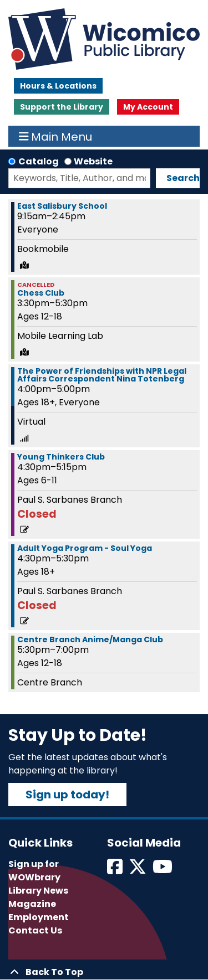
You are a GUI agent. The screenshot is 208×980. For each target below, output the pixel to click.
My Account (148, 107)
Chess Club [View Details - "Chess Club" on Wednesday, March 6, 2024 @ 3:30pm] (41, 293)
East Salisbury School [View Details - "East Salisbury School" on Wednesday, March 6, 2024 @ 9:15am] (62, 206)
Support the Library (62, 107)
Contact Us (35, 930)
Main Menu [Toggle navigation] (56, 136)
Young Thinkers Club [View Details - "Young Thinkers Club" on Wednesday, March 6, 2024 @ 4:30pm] (61, 457)
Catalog (39, 161)
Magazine (32, 904)
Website (93, 161)
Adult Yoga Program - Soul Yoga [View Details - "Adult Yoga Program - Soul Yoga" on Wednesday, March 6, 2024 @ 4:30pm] (85, 548)
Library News (38, 891)
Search (183, 178)
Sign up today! (67, 795)
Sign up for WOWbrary (34, 871)
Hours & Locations (58, 86)
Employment (39, 917)
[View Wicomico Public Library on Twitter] (138, 870)
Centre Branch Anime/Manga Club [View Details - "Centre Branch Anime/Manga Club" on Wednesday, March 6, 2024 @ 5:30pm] (90, 639)
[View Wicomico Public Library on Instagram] (163, 870)
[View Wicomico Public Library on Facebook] (116, 870)
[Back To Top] (104, 972)
